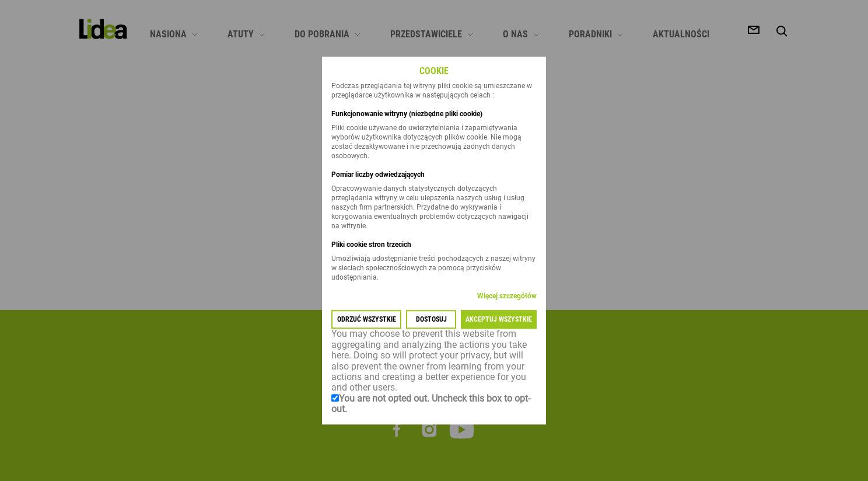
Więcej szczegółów (507, 297)
